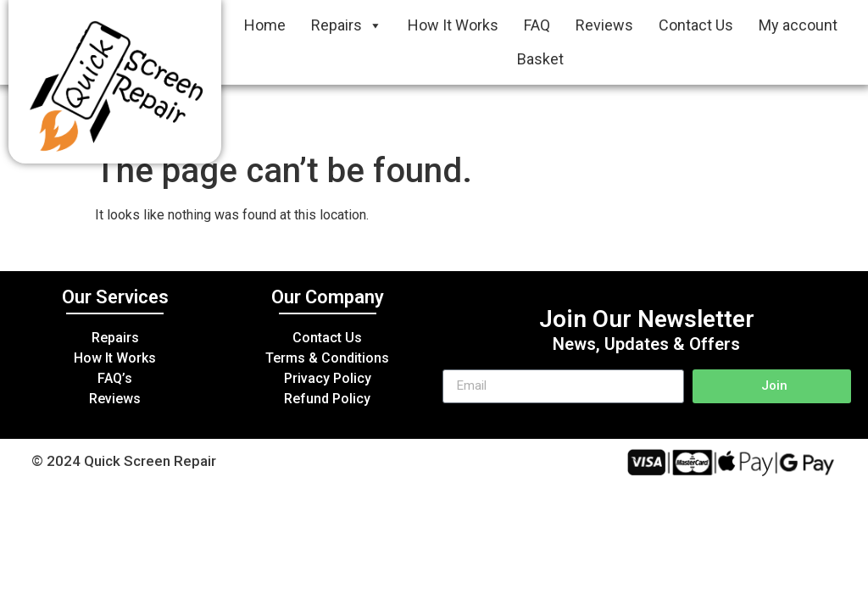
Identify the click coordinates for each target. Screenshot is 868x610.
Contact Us (696, 25)
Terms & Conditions (327, 358)
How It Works (453, 25)
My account (798, 25)
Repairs (347, 25)
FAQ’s (115, 378)
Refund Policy (327, 399)
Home (265, 25)
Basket (540, 59)
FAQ (537, 25)
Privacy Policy (328, 378)
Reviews (604, 25)
